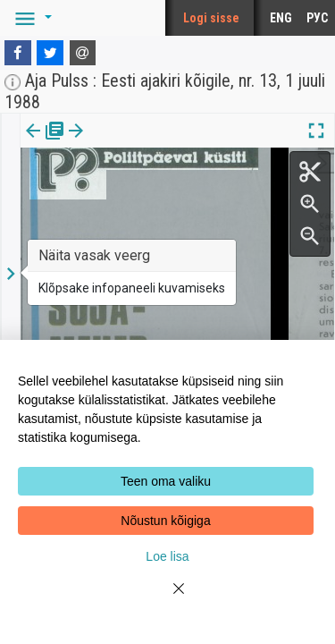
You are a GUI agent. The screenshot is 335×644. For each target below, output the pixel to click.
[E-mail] (83, 53)
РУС (317, 18)
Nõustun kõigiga (165, 521)
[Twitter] (50, 53)
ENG (281, 18)
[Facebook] (18, 53)
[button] (30, 18)
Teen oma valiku (166, 481)
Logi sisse (211, 18)
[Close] (168, 599)
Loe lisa (167, 556)
